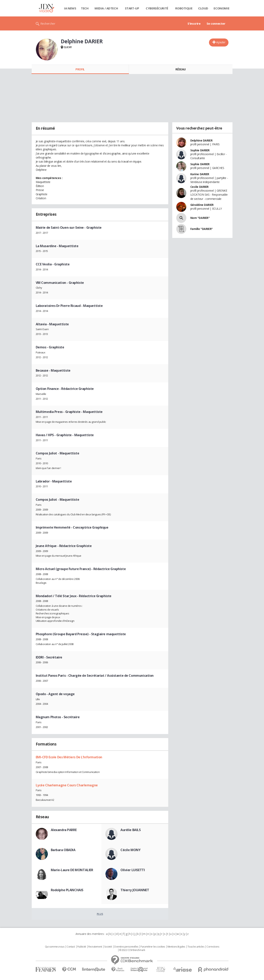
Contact (71, 947)
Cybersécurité (157, 8)
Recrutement (95, 947)
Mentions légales (176, 947)
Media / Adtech (106, 8)
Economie (221, 8)
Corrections (213, 947)
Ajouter (221, 42)
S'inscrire (194, 23)
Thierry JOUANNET (135, 890)
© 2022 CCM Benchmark (132, 950)
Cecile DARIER (200, 187)
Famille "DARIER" (202, 229)
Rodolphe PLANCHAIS (67, 890)
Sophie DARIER (200, 150)
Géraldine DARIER (202, 205)
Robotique (184, 8)
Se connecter (216, 23)
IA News (70, 8)
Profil (80, 69)
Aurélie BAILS (131, 830)
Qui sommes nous (55, 947)
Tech (85, 8)
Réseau (180, 69)
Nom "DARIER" (200, 218)
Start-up (132, 8)
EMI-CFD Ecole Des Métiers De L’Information (69, 757)
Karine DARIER (200, 174)
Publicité (82, 947)
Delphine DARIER (201, 140)
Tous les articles (196, 947)
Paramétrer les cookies (153, 947)
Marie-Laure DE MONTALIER (72, 870)
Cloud (203, 8)
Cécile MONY (130, 850)
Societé (108, 947)
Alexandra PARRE (64, 830)
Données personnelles (126, 947)
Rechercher (48, 23)
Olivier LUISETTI (133, 870)
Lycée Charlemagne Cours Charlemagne (67, 785)
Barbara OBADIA (63, 850)
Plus (100, 914)
